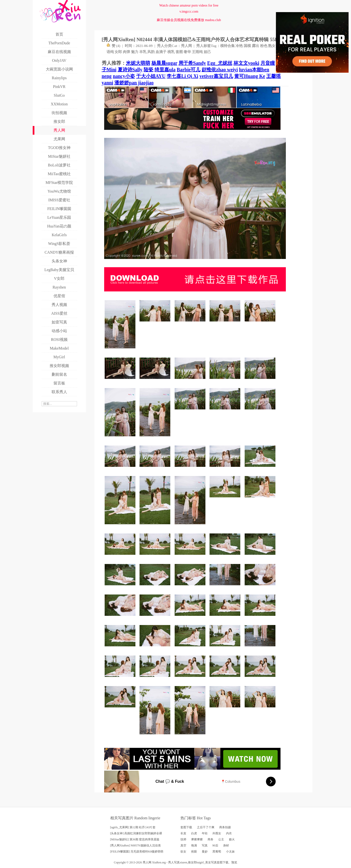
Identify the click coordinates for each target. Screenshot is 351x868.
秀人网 (186, 46)
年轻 (205, 833)
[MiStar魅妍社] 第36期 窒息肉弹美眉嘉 (135, 839)
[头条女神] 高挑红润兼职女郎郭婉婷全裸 (136, 833)
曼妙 (205, 852)
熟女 (272, 46)
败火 (232, 839)
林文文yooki (246, 63)
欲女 (183, 852)
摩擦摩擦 (197, 839)
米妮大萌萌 (138, 63)
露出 (256, 46)
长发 (183, 833)
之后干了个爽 (206, 827)
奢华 (187, 52)
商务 (211, 839)
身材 (226, 845)
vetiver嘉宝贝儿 (216, 76)
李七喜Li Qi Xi (182, 76)
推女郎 (192, 862)
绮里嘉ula (165, 70)
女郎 (118, 52)
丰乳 (143, 52)
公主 (221, 839)
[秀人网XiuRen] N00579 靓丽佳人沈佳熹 (136, 845)
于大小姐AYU (151, 76)
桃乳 (171, 52)
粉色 (264, 46)
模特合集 (227, 46)
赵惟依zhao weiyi (220, 70)
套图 (179, 52)
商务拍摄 (225, 827)
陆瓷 (148, 70)
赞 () (113, 46)
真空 (183, 845)
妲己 (207, 52)
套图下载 (186, 827)
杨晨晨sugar (164, 63)
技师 (183, 839)
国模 (247, 46)
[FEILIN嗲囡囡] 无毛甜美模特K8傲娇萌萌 (137, 852)
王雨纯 (197, 52)
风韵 (151, 52)
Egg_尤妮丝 (220, 63)
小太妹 (230, 852)
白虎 (194, 833)
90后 (215, 845)
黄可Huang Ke (250, 76)
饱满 (194, 845)
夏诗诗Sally (130, 70)
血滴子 (161, 52)
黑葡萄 (217, 852)
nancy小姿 (124, 76)
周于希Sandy (192, 63)
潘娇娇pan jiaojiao (134, 83)
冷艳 (239, 46)
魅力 (135, 52)
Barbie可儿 (189, 70)
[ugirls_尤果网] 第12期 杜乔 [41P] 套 (133, 827)
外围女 (217, 833)
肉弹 (126, 52)
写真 (205, 845)
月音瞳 (268, 63)
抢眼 (194, 852)
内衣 (229, 833)
